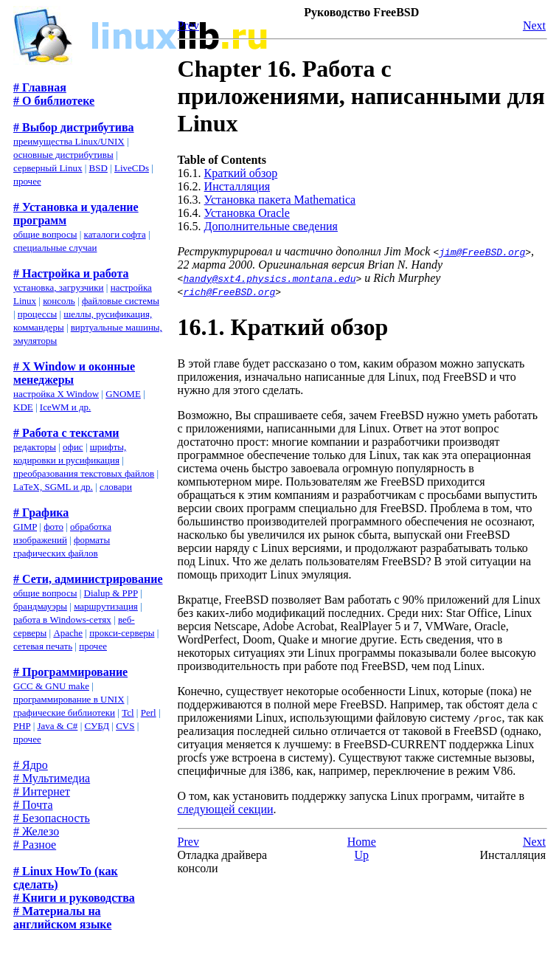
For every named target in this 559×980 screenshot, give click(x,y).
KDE (23, 407)
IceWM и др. (66, 407)
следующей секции (226, 809)
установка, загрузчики (59, 287)
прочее (27, 181)
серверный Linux (48, 168)
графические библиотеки (64, 712)
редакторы (35, 447)
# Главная (40, 87)
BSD (98, 168)
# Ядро (31, 765)
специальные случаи (55, 248)
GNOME (123, 394)
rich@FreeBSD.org (229, 291)
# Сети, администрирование (88, 579)
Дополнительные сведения (271, 226)
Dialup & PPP (111, 593)
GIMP (25, 527)
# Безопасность (52, 818)
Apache (68, 633)
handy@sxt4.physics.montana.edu (269, 278)
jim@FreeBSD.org (482, 252)
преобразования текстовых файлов (84, 473)
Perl (149, 712)
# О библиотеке (54, 101)
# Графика (41, 513)
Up (362, 855)
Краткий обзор (241, 173)
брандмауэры (40, 606)
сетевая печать (43, 646)
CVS (125, 726)
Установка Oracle (247, 213)
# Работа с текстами (66, 433)
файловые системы (121, 301)
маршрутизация (106, 606)
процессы (37, 314)
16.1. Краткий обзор (283, 327)
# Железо (36, 831)
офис (73, 447)
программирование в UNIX (69, 699)
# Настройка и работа (71, 273)
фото (53, 527)
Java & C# (57, 726)
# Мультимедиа (52, 778)
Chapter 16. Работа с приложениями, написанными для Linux (361, 96)
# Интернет (42, 791)
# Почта (33, 805)
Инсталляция (237, 186)
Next (534, 25)
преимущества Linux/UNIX (69, 141)
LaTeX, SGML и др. (53, 487)
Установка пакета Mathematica (280, 200)
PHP (22, 726)
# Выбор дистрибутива (74, 127)
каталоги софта (115, 234)
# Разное (35, 845)
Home (362, 842)
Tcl (128, 712)
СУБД (97, 726)
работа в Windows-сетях (62, 620)
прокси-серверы (122, 633)
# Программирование (70, 672)
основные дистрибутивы (63, 155)
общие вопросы (45, 234)
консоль (59, 301)
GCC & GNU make (51, 686)
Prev (188, 25)
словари (116, 487)
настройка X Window (56, 394)
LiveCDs (132, 168)
